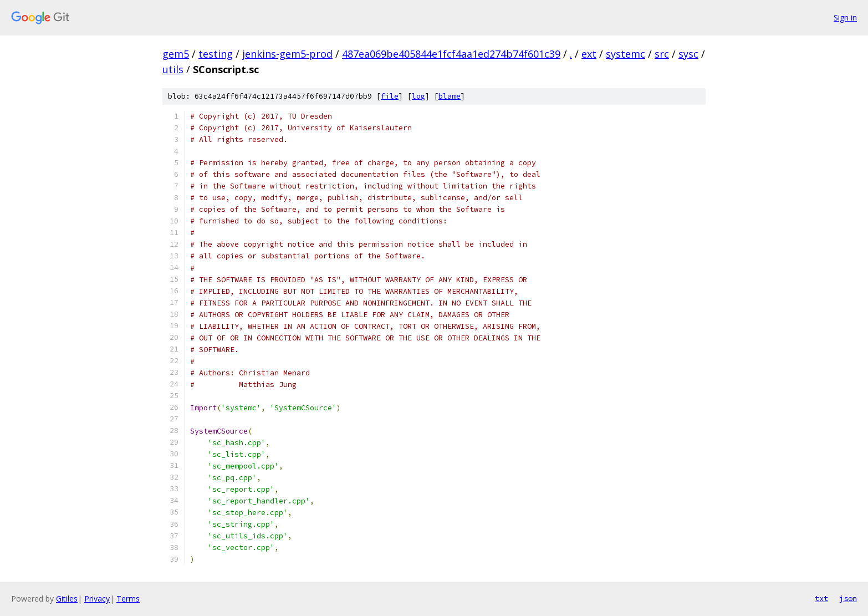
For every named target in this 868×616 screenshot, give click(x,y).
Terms (128, 599)
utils (173, 69)
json (848, 598)
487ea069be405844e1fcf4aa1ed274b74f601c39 (451, 54)
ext (589, 54)
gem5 (176, 54)
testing (216, 54)
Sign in (845, 17)
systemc (626, 54)
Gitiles (67, 599)
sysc (688, 54)
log (418, 96)
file (390, 96)
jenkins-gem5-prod (287, 54)
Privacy (97, 599)
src (662, 54)
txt (821, 598)
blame (450, 96)
